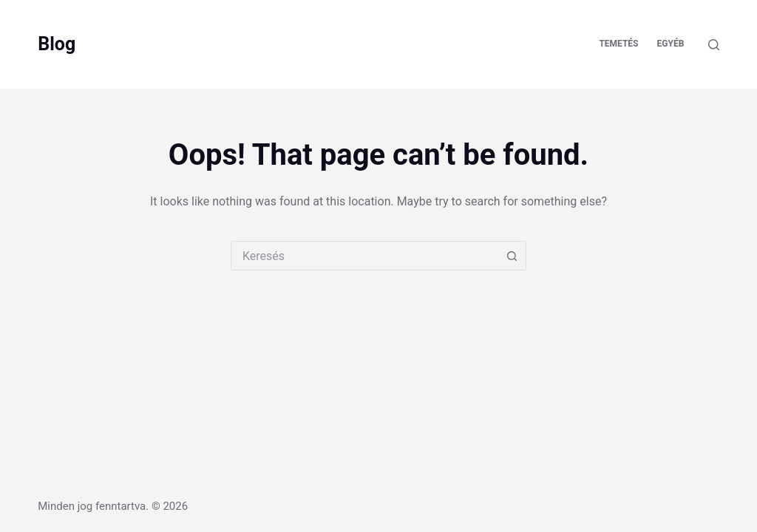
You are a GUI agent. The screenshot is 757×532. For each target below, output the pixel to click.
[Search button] (512, 256)
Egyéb (671, 44)
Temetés (618, 44)
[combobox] (364, 256)
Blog (57, 44)
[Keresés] (714, 45)
